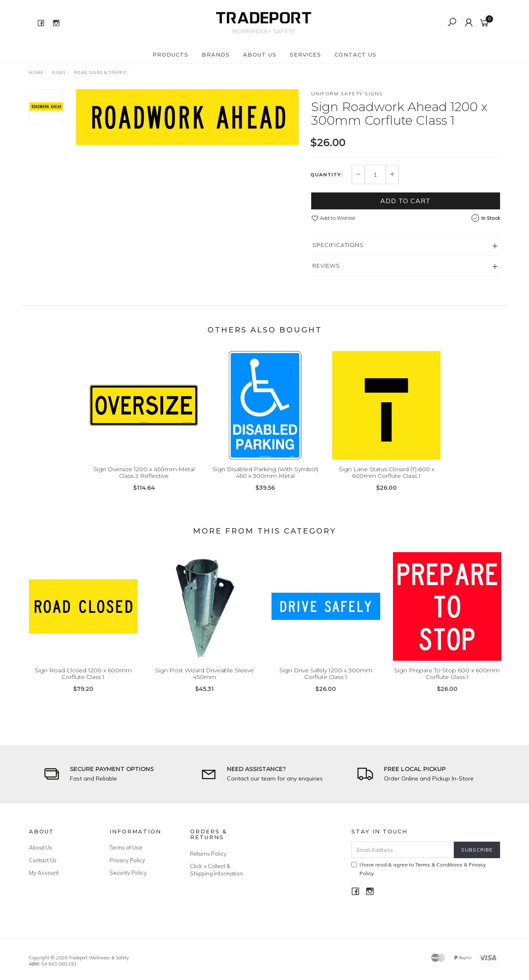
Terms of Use (126, 847)
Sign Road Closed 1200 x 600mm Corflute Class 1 (83, 682)
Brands (216, 55)
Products (170, 55)
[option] (187, 117)
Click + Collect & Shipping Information (217, 870)
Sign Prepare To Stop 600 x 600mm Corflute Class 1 (447, 682)
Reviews (326, 266)
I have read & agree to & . (418, 869)
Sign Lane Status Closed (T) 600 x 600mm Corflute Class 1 (387, 481)
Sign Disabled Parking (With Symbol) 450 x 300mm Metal (265, 481)
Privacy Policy (127, 860)
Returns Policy (208, 854)
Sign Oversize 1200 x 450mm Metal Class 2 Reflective (144, 481)
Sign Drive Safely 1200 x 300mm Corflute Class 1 (326, 682)
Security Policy (128, 873)
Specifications (338, 245)
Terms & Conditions (439, 865)
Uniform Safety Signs (347, 94)
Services (305, 55)
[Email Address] (403, 850)
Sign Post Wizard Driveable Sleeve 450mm (204, 682)
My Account (44, 873)
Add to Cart (405, 201)
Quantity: (326, 175)
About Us (260, 55)
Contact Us (355, 55)
